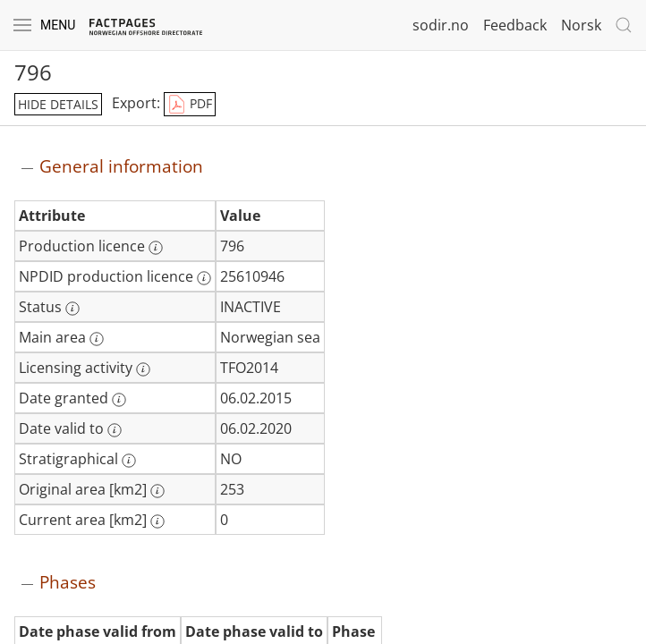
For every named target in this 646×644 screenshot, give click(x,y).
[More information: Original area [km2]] (157, 491)
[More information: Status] (72, 309)
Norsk (581, 25)
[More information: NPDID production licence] (204, 278)
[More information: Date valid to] (115, 430)
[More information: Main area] (97, 339)
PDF (190, 105)
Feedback (515, 25)
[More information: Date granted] (119, 400)
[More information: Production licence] (156, 248)
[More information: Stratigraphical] (129, 461)
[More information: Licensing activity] (143, 369)
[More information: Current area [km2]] (157, 521)
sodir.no (441, 25)
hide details (58, 104)
